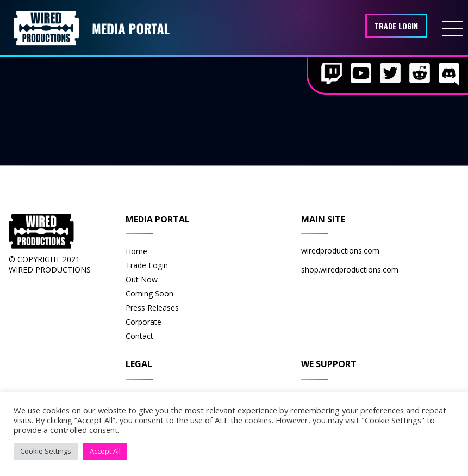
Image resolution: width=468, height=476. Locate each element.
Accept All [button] (105, 451)
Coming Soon (149, 293)
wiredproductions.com (340, 251)
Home (136, 251)
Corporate (143, 322)
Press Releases (152, 308)
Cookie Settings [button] (46, 451)
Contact (139, 336)
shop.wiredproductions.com (350, 270)
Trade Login (396, 26)
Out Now (142, 279)
